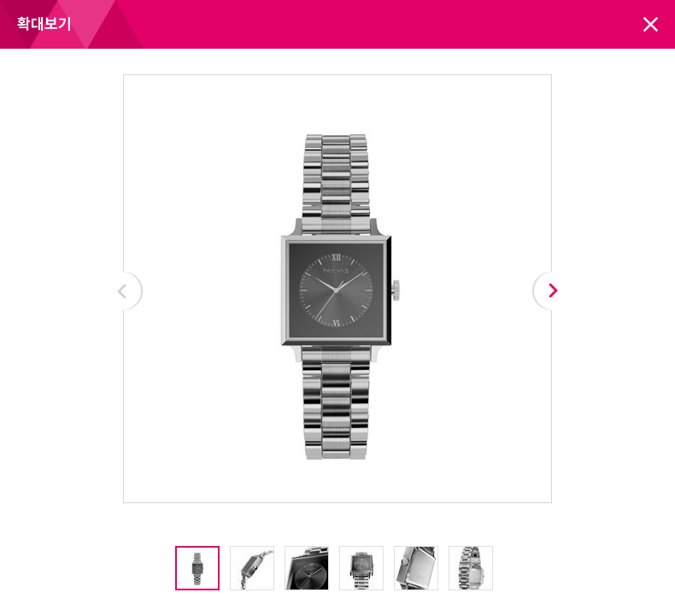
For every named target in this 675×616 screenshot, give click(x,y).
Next (552, 291)
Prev (123, 291)
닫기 (651, 24)
